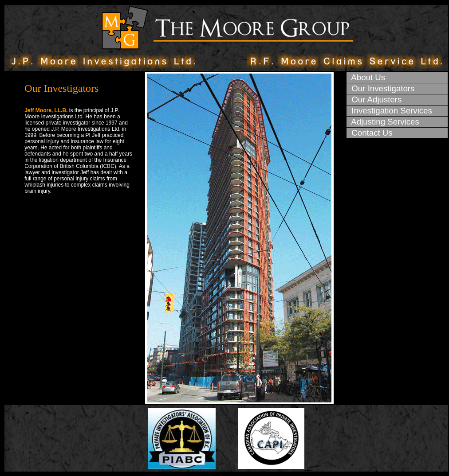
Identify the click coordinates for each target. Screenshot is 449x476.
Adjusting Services (383, 122)
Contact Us (370, 133)
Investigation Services (390, 111)
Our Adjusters (374, 99)
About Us (366, 77)
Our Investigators (381, 88)
